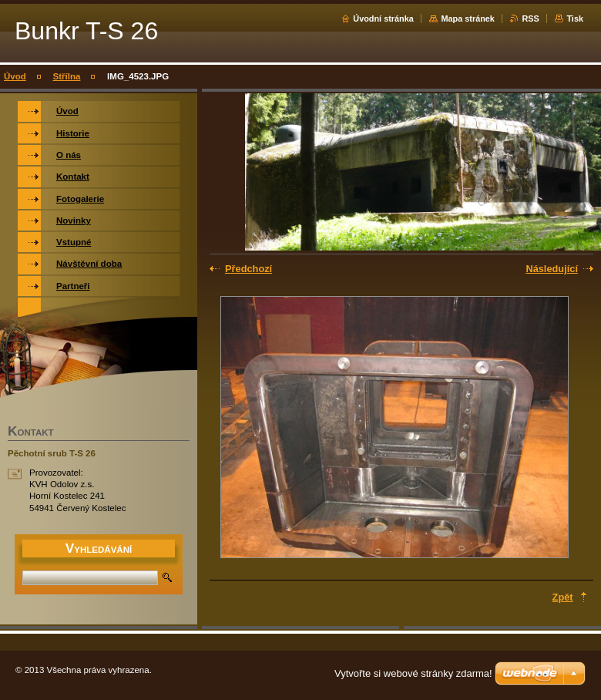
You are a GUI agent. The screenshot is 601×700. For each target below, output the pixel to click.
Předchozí (248, 269)
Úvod (15, 76)
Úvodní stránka (383, 19)
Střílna (67, 76)
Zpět (563, 597)
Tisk (575, 19)
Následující (552, 269)
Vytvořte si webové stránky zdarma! (413, 673)
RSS (530, 19)
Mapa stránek (468, 19)
